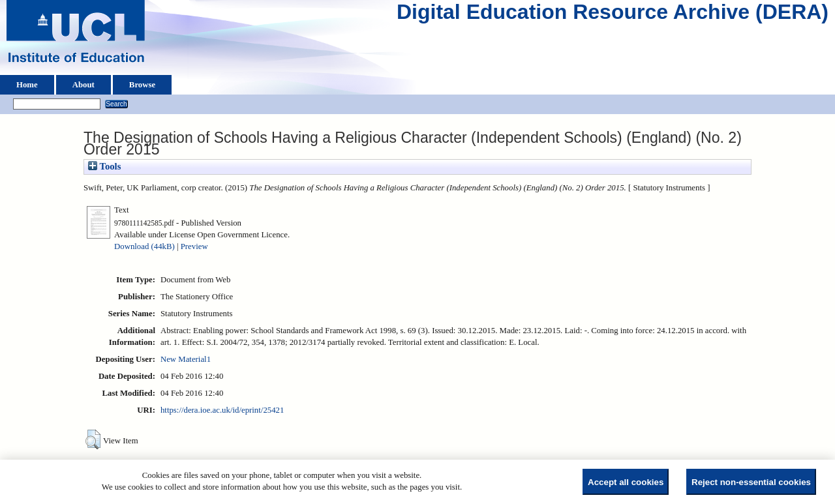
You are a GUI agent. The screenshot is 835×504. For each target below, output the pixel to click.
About (83, 85)
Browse (142, 85)
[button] (93, 439)
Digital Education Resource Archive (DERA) (613, 15)
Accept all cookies (626, 482)
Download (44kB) (144, 246)
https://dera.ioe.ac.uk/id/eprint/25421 (222, 410)
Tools (104, 166)
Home (27, 85)
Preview (194, 246)
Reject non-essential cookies (751, 482)
